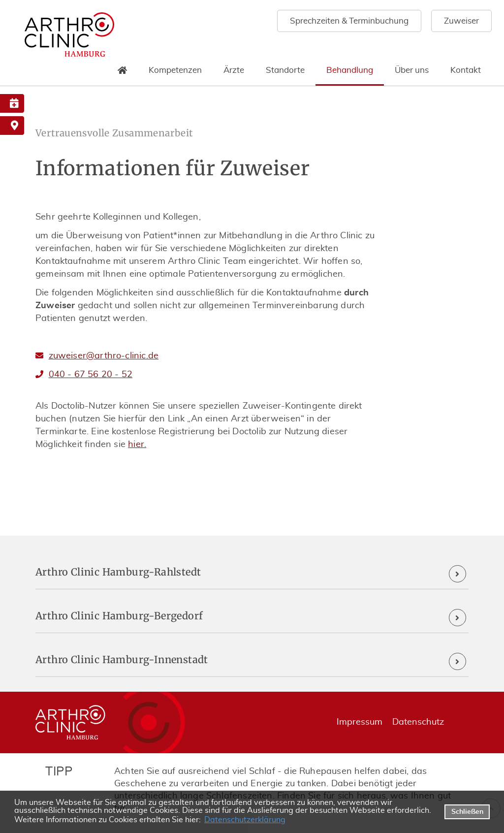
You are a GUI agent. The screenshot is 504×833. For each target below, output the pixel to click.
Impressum (360, 722)
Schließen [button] (467, 812)
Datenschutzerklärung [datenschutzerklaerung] (245, 820)
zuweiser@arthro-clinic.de (104, 356)
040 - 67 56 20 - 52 (91, 375)
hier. (137, 445)
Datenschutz (418, 722)
